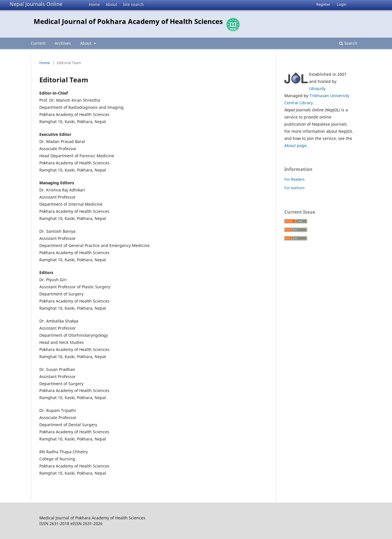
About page (295, 145)
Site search (133, 4)
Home (94, 4)
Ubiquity (317, 88)
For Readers (294, 179)
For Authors (294, 188)
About (111, 4)
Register (323, 4)
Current (38, 43)
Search (348, 43)
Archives (63, 43)
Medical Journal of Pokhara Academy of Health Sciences (128, 21)
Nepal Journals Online (36, 4)
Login (342, 4)
